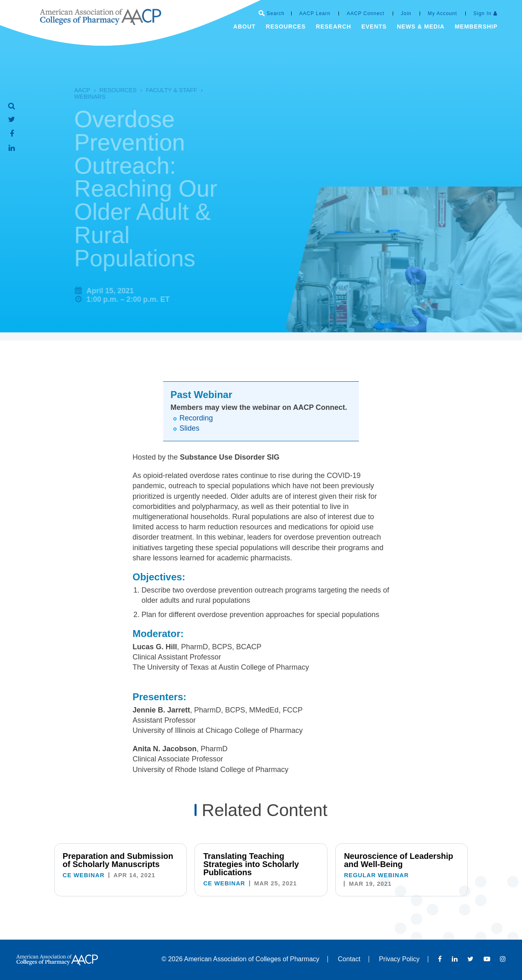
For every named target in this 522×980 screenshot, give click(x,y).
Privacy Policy (399, 959)
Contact (349, 959)
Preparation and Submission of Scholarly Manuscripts (118, 860)
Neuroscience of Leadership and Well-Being (398, 860)
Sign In (482, 13)
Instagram (503, 959)
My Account (442, 13)
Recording (196, 418)
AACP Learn (315, 13)
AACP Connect (366, 13)
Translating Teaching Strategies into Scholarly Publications (251, 864)
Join (406, 13)
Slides (189, 428)
